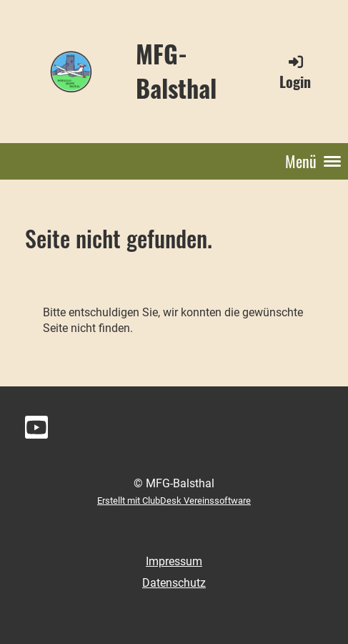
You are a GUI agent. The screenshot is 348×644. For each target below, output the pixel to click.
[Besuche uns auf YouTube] (36, 431)
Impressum (174, 561)
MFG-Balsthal (176, 70)
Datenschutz (174, 583)
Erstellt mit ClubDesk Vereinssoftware (174, 501)
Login (295, 73)
